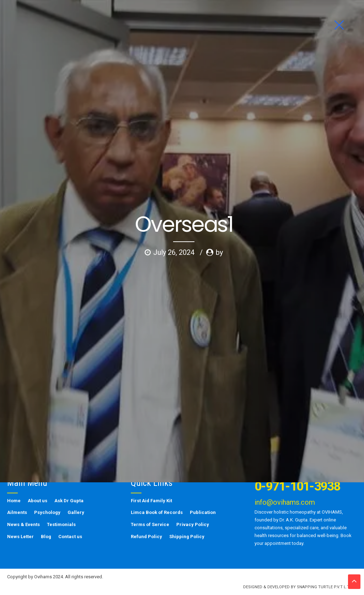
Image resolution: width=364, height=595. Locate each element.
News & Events (23, 524)
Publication (203, 512)
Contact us (70, 537)
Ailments (17, 512)
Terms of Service (150, 524)
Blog (46, 537)
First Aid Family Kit (151, 501)
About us (38, 501)
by (219, 138)
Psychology (47, 512)
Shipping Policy (187, 537)
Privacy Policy (193, 524)
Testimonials (61, 524)
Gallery (76, 512)
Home (14, 501)
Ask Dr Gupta (69, 501)
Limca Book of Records (157, 512)
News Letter (20, 537)
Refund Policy (146, 537)
